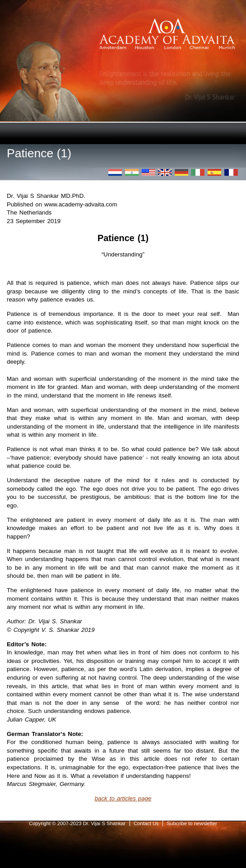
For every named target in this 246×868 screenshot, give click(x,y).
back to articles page (123, 798)
